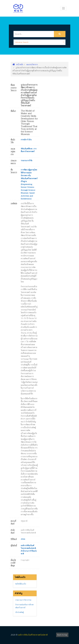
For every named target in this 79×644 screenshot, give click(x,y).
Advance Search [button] (22, 42)
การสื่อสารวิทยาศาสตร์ (29, 150)
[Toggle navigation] (63, 8)
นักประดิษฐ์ (20, 612)
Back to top (62, 635)
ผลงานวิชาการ (32, 64)
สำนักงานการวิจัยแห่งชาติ (29, 552)
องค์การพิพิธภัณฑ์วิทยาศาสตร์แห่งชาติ (28, 547)
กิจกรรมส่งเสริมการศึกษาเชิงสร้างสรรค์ (25, 606)
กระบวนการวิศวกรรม (23, 600)
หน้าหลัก (18, 64)
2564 (23, 539)
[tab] (39, 42)
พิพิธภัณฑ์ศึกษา (27, 149)
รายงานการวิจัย (27, 161)
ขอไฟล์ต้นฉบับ (21, 584)
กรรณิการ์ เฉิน (26, 140)
